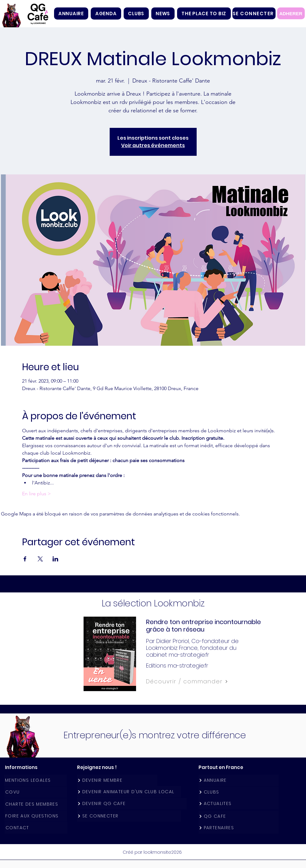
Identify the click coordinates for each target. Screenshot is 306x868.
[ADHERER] (291, 13)
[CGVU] (36, 792)
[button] (136, 13)
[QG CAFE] (239, 816)
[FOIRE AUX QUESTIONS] (36, 816)
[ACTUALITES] (239, 804)
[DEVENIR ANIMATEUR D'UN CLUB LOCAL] (129, 792)
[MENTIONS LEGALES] (35, 780)
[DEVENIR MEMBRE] (117, 780)
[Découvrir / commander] (201, 681)
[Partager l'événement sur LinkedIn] (55, 559)
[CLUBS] (239, 792)
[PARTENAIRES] (239, 828)
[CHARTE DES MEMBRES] (36, 804)
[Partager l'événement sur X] (40, 559)
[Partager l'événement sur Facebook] (25, 559)
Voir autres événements (153, 145)
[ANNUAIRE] (239, 780)
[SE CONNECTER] (254, 13)
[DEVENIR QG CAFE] (132, 804)
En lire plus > (37, 494)
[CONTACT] (36, 828)
